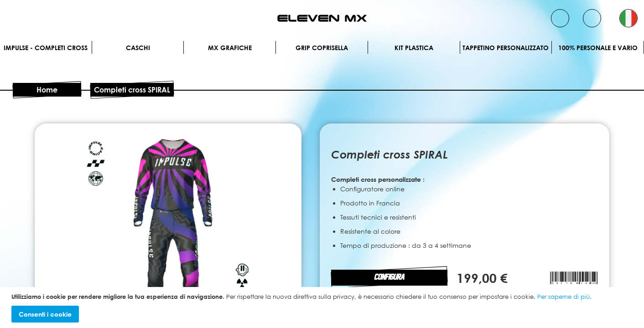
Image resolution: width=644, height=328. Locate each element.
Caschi (138, 48)
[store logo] (322, 18)
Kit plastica (414, 48)
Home (47, 90)
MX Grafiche (230, 48)
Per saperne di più (563, 297)
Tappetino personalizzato (506, 48)
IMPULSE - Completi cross (46, 48)
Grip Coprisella (322, 48)
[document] (323, 308)
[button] (628, 18)
